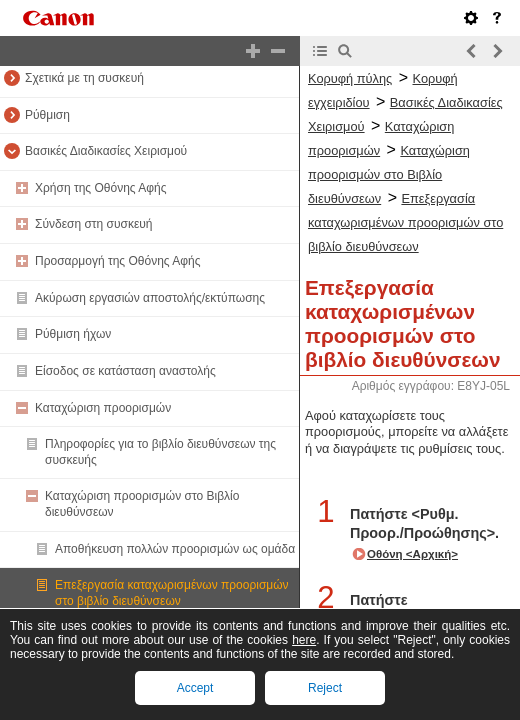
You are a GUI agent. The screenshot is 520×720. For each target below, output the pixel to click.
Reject (325, 688)
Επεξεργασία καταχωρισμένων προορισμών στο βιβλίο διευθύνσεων (172, 593)
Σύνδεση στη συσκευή (94, 224)
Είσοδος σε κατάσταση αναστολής (125, 371)
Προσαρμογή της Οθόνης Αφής (118, 261)
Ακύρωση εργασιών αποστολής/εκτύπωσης (150, 298)
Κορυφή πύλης (350, 78)
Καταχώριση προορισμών (103, 408)
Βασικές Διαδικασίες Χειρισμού (106, 151)
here (304, 640)
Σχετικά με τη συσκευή (84, 78)
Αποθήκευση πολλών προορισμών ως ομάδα (175, 549)
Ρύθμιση (47, 115)
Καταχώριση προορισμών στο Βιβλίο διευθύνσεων (389, 174)
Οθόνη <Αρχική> (412, 554)
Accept (195, 688)
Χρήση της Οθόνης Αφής (101, 188)
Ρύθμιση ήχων (73, 334)
